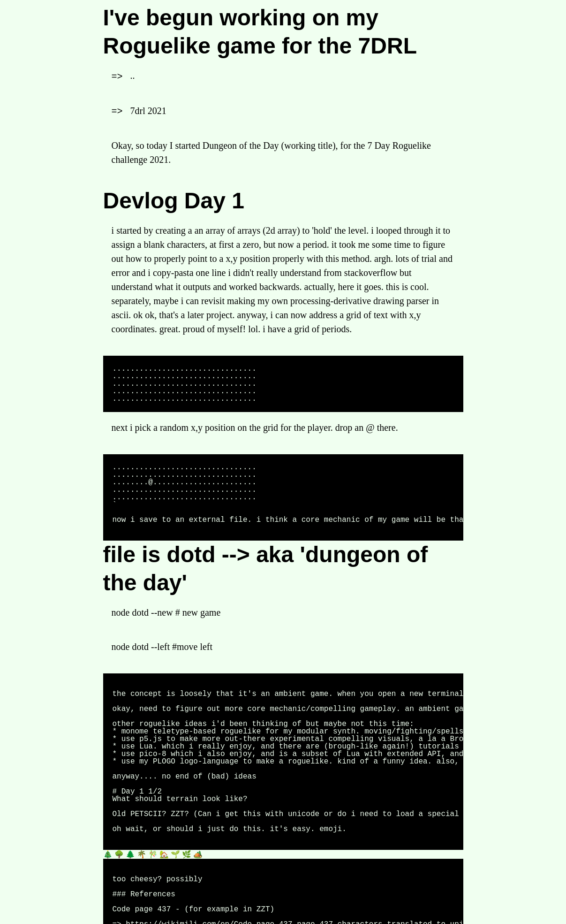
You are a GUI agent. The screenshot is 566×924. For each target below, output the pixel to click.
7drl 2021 (148, 111)
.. (133, 76)
